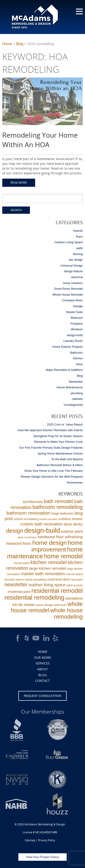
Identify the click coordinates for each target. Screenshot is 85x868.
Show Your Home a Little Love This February (53, 471)
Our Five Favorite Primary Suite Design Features (51, 448)
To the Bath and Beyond (67, 459)
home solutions (73, 283)
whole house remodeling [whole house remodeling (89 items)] (67, 613)
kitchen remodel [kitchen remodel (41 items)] (49, 562)
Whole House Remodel (68, 295)
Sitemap (30, 840)
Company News (72, 300)
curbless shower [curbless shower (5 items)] (70, 519)
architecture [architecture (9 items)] (33, 502)
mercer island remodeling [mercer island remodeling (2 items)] (31, 580)
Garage (78, 306)
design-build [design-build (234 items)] (42, 530)
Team (79, 237)
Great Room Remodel (68, 289)
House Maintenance (70, 387)
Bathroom (76, 353)
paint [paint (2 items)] (69, 585)
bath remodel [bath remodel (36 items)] (58, 501)
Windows (77, 329)
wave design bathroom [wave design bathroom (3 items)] (51, 605)
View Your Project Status (42, 857)
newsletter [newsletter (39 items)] (16, 585)
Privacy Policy (47, 840)
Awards (78, 231)
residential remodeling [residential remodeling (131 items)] (34, 597)
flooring (78, 254)
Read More (19, 183)
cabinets (77, 399)
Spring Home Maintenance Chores (60, 453)
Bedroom (77, 318)
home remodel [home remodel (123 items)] (63, 556)
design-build (75, 335)
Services (43, 663)
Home (7, 44)
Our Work (43, 658)
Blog (20, 44)
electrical (77, 277)
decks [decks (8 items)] (78, 524)
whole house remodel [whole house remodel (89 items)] (47, 607)
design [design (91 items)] (15, 531)
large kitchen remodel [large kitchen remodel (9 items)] (48, 568)
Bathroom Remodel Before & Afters (60, 465)
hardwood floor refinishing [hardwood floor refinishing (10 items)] (60, 537)
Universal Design (72, 266)
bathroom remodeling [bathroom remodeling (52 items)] (58, 507)
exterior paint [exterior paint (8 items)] (72, 531)
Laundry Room (73, 341)
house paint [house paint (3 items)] (22, 563)
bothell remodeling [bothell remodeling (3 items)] (26, 519)
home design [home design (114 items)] (50, 543)
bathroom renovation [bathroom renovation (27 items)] (28, 513)
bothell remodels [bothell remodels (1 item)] (48, 519)
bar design (76, 260)
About (42, 669)
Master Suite (74, 312)
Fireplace (77, 324)
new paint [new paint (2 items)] (77, 580)
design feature (73, 271)
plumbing (77, 393)
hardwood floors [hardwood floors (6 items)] (19, 543)
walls (79, 248)
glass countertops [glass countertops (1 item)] (27, 537)
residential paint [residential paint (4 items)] (19, 592)
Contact (42, 681)
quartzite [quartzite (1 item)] (78, 585)
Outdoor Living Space (69, 242)
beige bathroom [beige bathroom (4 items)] (62, 513)
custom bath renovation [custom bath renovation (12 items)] (42, 524)
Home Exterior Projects (68, 347)
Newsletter (76, 382)
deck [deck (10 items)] (68, 524)
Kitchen (78, 358)
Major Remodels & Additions (64, 370)
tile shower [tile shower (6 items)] (27, 605)
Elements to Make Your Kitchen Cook (58, 442)
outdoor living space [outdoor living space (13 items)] (47, 585)
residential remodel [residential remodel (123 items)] (57, 591)
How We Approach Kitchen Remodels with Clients (50, 430)
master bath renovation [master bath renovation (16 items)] (43, 574)
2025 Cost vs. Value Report (65, 424)
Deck (79, 364)
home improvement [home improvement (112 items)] (57, 546)
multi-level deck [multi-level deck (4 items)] (59, 579)
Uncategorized (73, 405)
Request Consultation (42, 696)
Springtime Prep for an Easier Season (58, 436)
